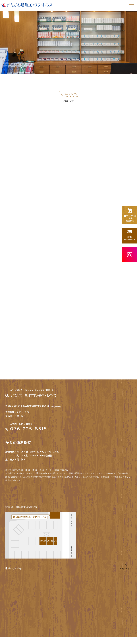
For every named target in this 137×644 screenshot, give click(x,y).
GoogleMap (55, 411)
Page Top (125, 574)
